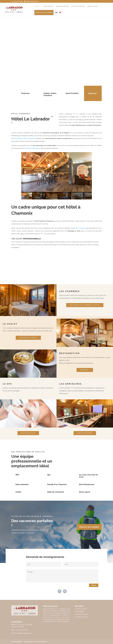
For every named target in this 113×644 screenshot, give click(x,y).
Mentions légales (17, 642)
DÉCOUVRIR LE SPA (28, 433)
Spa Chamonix (80, 611)
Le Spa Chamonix (48, 6)
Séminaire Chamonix (62, 6)
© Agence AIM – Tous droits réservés (35, 642)
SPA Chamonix (80, 228)
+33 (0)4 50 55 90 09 (22, 630)
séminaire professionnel (33, 148)
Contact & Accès (92, 6)
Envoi (94, 585)
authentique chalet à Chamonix (24, 138)
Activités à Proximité (82, 617)
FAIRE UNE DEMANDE (85, 433)
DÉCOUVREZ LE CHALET (28, 338)
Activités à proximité (78, 6)
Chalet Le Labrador (82, 609)
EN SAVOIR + (85, 370)
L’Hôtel (37, 6)
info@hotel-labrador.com (24, 633)
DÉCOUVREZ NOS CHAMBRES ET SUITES (85, 305)
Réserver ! (93, 93)
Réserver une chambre (44, 13)
